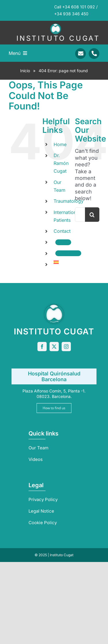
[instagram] (66, 347)
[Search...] (80, 215)
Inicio (25, 71)
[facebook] (42, 347)
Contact (62, 231)
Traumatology (69, 201)
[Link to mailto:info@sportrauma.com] (80, 54)
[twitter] (54, 347)
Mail (63, 242)
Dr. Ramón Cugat (61, 163)
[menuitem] (60, 262)
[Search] (92, 215)
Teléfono (68, 253)
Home (60, 144)
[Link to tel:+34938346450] (94, 54)
